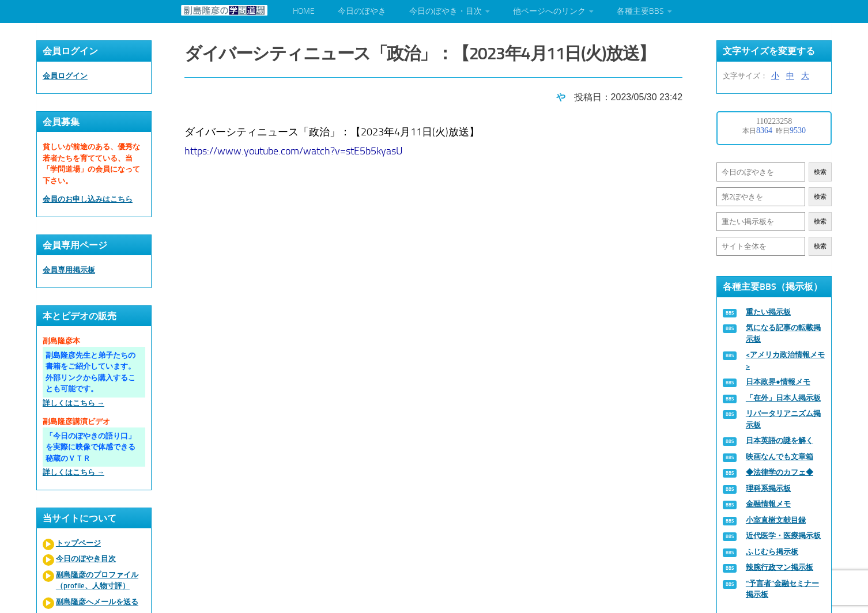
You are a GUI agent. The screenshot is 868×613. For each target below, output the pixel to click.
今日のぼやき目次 (86, 559)
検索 (820, 172)
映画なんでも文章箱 (780, 457)
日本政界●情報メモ (778, 382)
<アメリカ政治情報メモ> (785, 360)
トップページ (78, 543)
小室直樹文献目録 (776, 520)
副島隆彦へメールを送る (97, 602)
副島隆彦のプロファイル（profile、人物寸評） (97, 580)
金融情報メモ (768, 504)
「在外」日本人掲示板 (783, 398)
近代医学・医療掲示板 (783, 536)
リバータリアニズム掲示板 (783, 419)
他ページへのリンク (549, 11)
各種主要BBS (640, 11)
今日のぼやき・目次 (446, 11)
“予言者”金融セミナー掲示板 (782, 589)
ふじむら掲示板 (772, 552)
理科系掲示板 (768, 488)
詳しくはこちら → (73, 403)
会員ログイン (65, 76)
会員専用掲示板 (69, 270)
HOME (304, 11)
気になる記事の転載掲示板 (783, 333)
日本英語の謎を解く (780, 440)
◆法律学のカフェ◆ (780, 472)
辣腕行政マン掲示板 (780, 567)
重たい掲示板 (768, 312)
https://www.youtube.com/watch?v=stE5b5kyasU (294, 150)
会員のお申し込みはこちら (88, 199)
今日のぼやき (362, 11)
